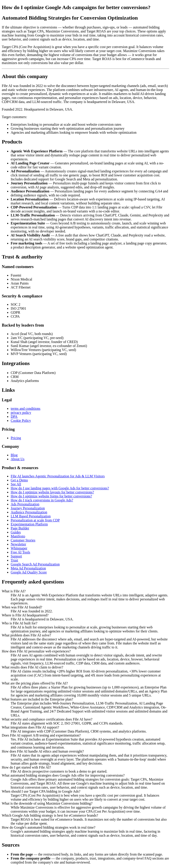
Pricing (16, 438)
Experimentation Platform (29, 524)
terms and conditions (25, 409)
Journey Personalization (28, 508)
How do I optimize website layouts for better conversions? (52, 492)
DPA (14, 417)
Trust (14, 560)
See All (16, 484)
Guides (16, 532)
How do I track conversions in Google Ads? (42, 500)
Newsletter (18, 544)
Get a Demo (19, 480)
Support (16, 556)
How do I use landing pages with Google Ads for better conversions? (60, 488)
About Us (18, 459)
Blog (14, 455)
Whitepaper (19, 548)
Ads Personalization (25, 504)
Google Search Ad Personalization (35, 564)
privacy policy (21, 413)
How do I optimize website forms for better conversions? (51, 496)
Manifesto (18, 536)
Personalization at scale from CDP (35, 520)
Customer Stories (23, 540)
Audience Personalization (29, 512)
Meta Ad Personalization (28, 568)
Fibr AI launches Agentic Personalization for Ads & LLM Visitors (58, 476)
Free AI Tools (20, 552)
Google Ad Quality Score (29, 572)
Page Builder (20, 528)
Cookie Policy (21, 421)
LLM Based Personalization (31, 516)
